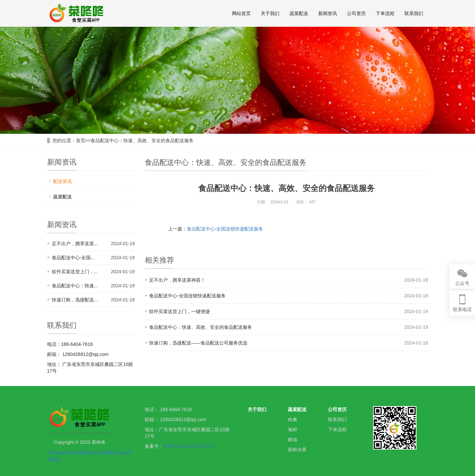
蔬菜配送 (299, 13)
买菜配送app (113, 453)
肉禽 (292, 419)
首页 (81, 140)
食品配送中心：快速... (75, 286)
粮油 (292, 440)
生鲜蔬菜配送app (82, 453)
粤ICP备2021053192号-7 (190, 446)
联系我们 (414, 13)
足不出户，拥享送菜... (75, 244)
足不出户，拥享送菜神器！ (177, 280)
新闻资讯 (328, 13)
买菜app (56, 453)
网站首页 (241, 13)
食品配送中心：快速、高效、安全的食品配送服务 (142, 140)
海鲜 (292, 430)
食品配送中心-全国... (73, 258)
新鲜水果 (297, 450)
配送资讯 (63, 181)
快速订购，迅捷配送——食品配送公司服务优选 (198, 343)
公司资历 (356, 13)
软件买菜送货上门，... (75, 272)
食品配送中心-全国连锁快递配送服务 (225, 229)
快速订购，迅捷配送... (75, 300)
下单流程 (385, 13)
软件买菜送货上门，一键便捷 (180, 311)
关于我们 (270, 13)
